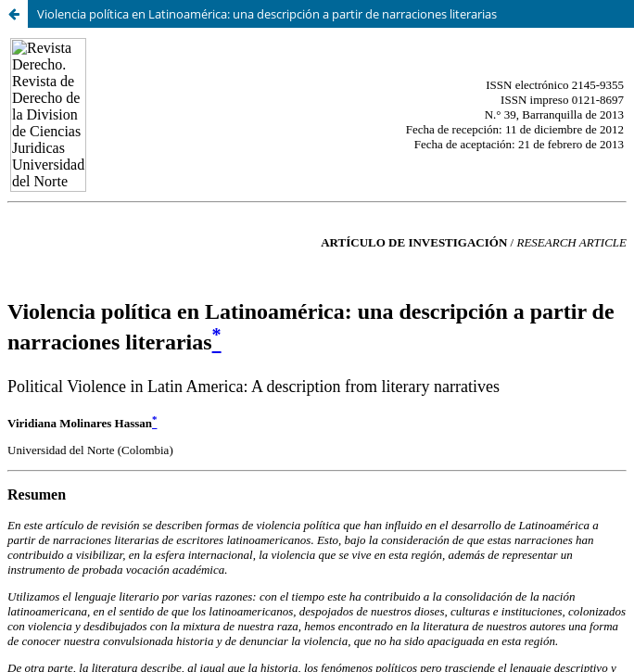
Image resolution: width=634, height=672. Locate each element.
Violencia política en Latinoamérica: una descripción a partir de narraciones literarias (267, 14)
